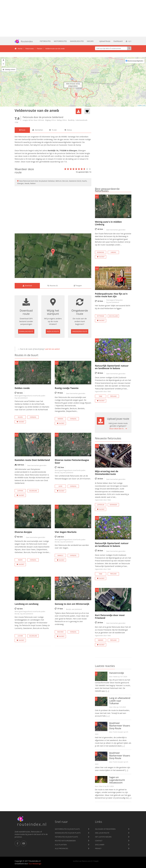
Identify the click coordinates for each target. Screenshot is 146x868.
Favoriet (20, 422)
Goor (60, 486)
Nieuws (90, 41)
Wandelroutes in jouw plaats (68, 833)
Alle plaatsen (61, 845)
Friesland (113, 396)
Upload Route (105, 41)
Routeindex (23, 41)
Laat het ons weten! (52, 349)
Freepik (96, 861)
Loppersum (100, 505)
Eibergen (73, 150)
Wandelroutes (77, 41)
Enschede (60, 632)
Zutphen (20, 491)
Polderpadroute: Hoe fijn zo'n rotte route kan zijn (111, 295)
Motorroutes (60, 41)
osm (144, 105)
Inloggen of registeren (105, 829)
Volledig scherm (10, 70)
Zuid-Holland (113, 316)
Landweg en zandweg (27, 604)
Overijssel (33, 417)
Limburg (113, 252)
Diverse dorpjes (23, 532)
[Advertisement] (73, 18)
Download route (26, 331)
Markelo (60, 555)
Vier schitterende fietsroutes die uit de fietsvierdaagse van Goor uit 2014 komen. (73, 477)
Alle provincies (61, 848)
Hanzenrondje (117, 673)
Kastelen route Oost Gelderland (32, 460)
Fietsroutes (45, 41)
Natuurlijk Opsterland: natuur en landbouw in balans (112, 367)
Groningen (113, 505)
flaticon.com (86, 861)
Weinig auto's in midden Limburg (108, 223)
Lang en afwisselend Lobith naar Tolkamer (120, 701)
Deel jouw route (102, 833)
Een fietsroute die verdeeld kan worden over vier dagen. (72, 546)
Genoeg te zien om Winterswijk (72, 604)
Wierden (60, 419)
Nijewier (100, 640)
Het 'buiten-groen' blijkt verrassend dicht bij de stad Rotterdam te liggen (113, 307)
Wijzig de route (53, 331)
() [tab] (53, 286)
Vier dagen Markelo (66, 532)
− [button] (3, 64)
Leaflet (140, 105)
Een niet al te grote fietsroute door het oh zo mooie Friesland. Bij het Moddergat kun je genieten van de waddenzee (113, 631)
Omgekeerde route (80, 331)
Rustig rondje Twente (67, 388)
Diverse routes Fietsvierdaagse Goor (72, 461)
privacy (98, 848)
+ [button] (3, 60)
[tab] (22, 130)
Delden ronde (22, 388)
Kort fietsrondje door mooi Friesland (110, 617)
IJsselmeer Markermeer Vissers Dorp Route (120, 726)
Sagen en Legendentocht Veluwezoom (117, 780)
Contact (99, 841)
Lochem (20, 636)
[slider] (78, 169)
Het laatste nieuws (103, 837)
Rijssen (20, 560)
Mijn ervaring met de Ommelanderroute (107, 473)
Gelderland (70, 153)
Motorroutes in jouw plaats (67, 829)
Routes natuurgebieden (65, 841)
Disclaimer (100, 845)
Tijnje (100, 396)
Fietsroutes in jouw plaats (66, 837)
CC (92, 861)
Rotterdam (100, 316)
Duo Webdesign (35, 864)
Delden (20, 417)
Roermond (100, 252)
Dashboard (118, 41)
